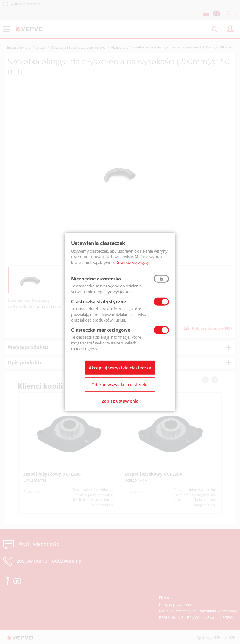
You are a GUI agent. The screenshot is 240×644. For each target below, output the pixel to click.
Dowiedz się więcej (132, 262)
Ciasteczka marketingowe (101, 330)
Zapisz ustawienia (120, 401)
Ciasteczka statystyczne (99, 301)
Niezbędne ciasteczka (96, 279)
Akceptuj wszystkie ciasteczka (120, 368)
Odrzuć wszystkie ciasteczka (120, 385)
